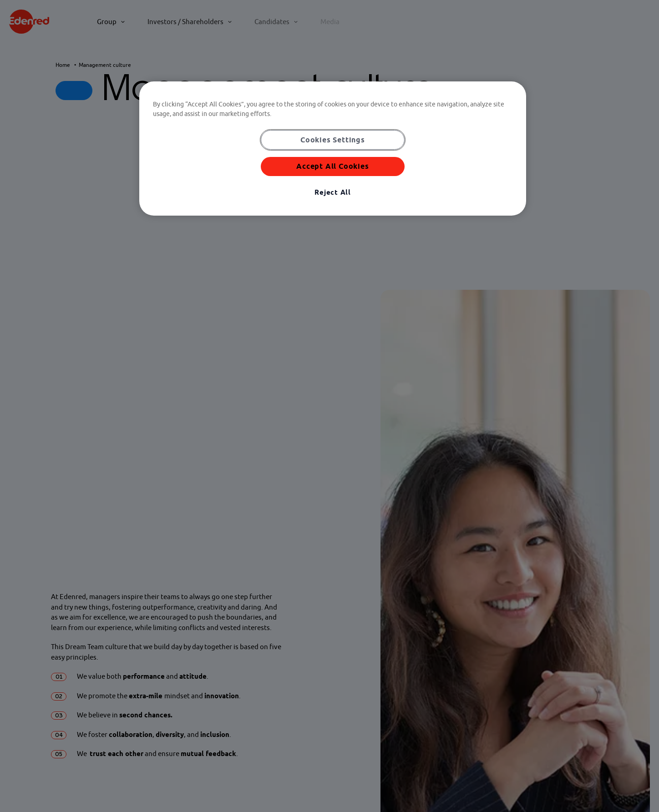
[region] (333, 149)
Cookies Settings (333, 140)
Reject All (333, 192)
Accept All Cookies (332, 166)
